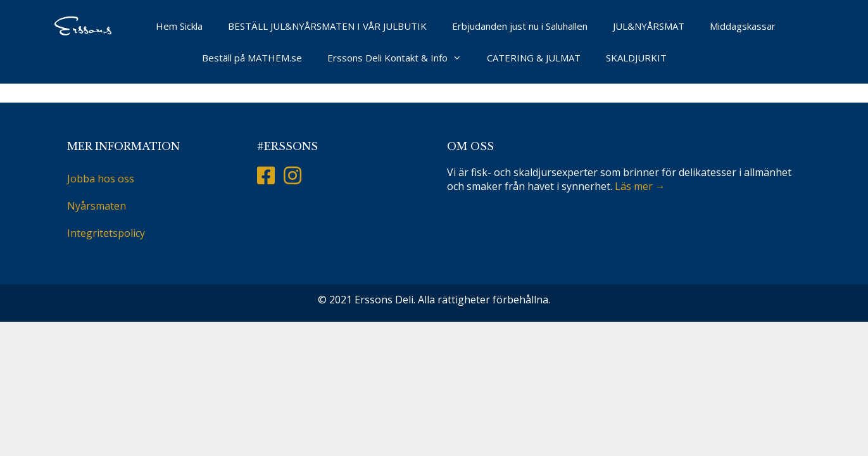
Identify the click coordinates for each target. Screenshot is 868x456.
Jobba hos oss (101, 179)
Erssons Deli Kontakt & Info (401, 58)
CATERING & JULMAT (534, 58)
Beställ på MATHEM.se (252, 58)
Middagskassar (743, 26)
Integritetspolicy (106, 233)
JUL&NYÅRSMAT (649, 26)
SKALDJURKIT (636, 58)
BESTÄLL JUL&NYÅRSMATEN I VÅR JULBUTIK (327, 26)
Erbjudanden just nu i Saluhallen (520, 26)
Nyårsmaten (97, 206)
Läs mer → (640, 186)
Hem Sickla (179, 26)
